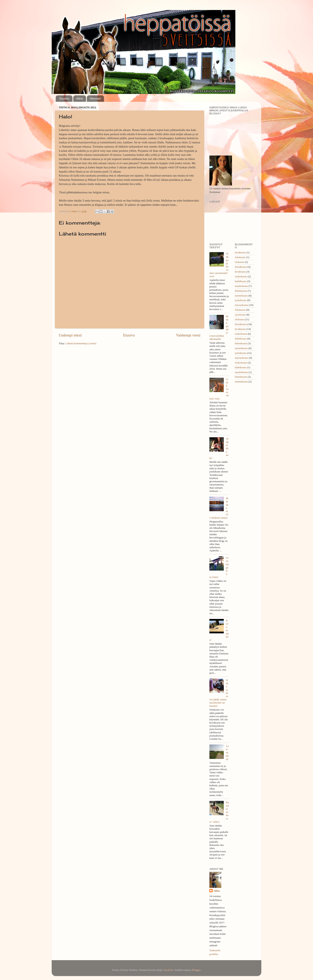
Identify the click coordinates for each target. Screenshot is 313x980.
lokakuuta (240, 257)
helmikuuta (241, 291)
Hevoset (95, 98)
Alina (80, 98)
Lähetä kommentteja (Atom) (81, 343)
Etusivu (64, 98)
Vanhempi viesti (188, 335)
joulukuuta (241, 300)
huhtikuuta (241, 281)
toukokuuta (241, 276)
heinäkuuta (241, 267)
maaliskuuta (241, 286)
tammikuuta (241, 296)
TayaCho (168, 970)
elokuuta (240, 262)
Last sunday (227, 752)
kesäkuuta (240, 252)
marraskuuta (242, 305)
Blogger (196, 970)
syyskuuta (240, 315)
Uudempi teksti (70, 335)
